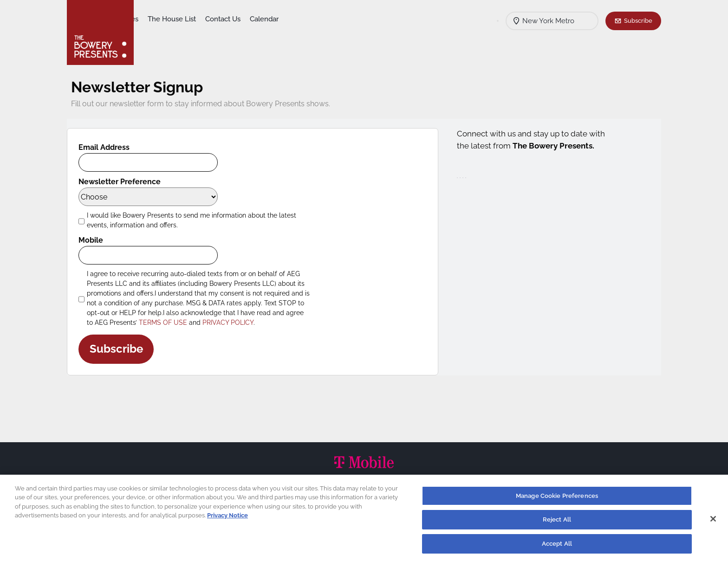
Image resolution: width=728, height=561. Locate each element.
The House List (245, 19)
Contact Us (296, 19)
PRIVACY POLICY (235, 322)
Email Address (111, 147)
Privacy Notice (227, 518)
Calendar (337, 19)
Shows (154, 19)
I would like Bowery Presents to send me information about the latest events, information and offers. (198, 220)
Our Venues (193, 19)
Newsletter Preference (127, 182)
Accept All (557, 546)
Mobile (98, 240)
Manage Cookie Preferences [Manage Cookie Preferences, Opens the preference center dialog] (557, 498)
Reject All (557, 522)
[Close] (713, 521)
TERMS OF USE (170, 322)
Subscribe (638, 20)
